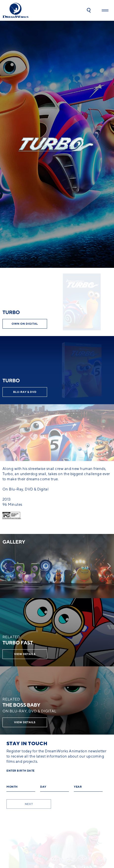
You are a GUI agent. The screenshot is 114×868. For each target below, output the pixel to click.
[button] (89, 10)
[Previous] (5, 566)
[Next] (109, 566)
